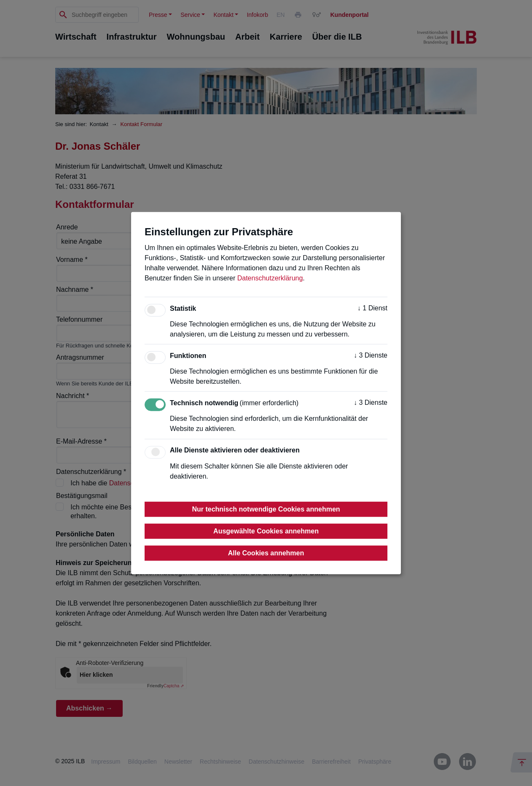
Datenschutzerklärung (270, 278)
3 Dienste (371, 355)
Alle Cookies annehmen (266, 553)
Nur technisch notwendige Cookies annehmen (266, 509)
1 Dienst (372, 308)
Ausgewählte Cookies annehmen (266, 531)
